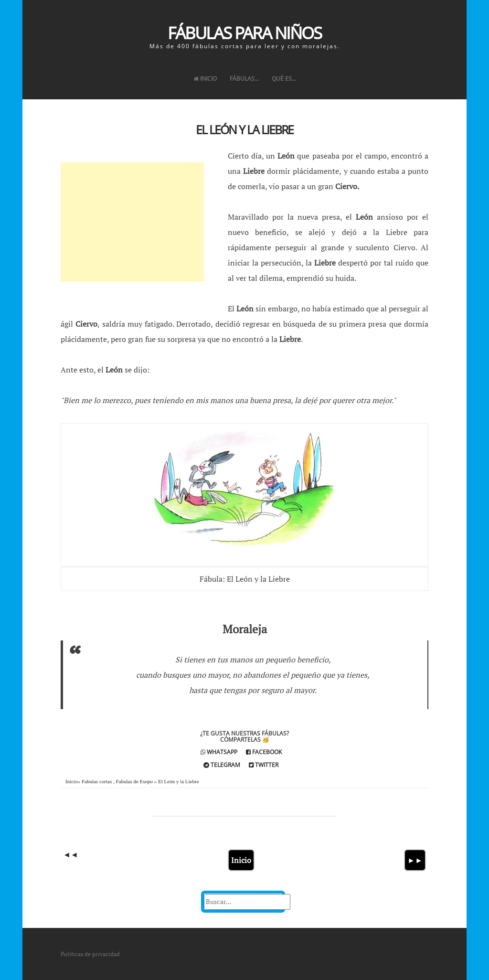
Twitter (264, 765)
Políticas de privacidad (90, 954)
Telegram (222, 765)
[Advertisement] (132, 222)
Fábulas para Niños (244, 33)
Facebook (264, 752)
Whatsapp (219, 752)
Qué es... (284, 79)
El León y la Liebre (244, 129)
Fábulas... (244, 79)
